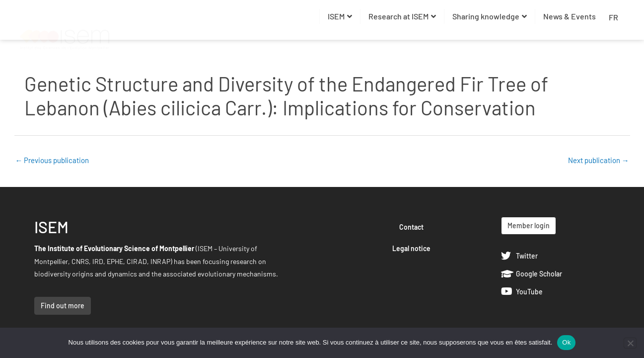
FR (613, 17)
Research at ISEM (402, 16)
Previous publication (52, 160)
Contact (411, 227)
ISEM (340, 16)
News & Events (570, 16)
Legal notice (411, 248)
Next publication (599, 160)
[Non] (630, 343)
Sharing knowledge (490, 16)
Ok (566, 342)
